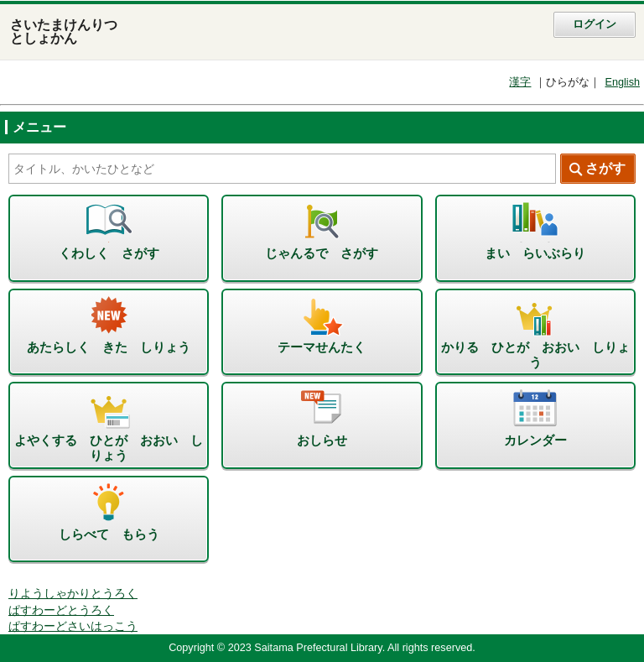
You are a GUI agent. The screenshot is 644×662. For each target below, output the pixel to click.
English (622, 82)
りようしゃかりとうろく (73, 594)
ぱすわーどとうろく (61, 610)
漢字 (520, 82)
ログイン (595, 24)
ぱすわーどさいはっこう (73, 626)
